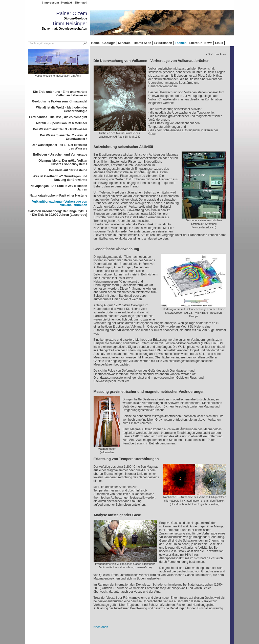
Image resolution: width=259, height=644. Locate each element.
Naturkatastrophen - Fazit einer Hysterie (58, 196)
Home (95, 43)
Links (219, 43)
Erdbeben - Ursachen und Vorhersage (60, 155)
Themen (181, 43)
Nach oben (101, 627)
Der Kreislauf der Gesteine (68, 170)
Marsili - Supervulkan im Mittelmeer (62, 123)
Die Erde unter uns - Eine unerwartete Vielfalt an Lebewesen (60, 94)
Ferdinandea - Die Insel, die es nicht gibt (58, 117)
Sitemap (80, 3)
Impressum (51, 3)
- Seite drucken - (216, 54)
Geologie (109, 43)
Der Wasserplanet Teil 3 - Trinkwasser (60, 129)
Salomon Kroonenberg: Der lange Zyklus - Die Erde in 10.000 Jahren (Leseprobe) (58, 213)
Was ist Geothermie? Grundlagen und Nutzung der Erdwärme (60, 178)
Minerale (124, 43)
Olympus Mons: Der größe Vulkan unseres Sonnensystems (63, 162)
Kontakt (67, 3)
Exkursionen (163, 43)
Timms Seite (142, 43)
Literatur (195, 43)
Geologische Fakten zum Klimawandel (59, 101)
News (208, 43)
